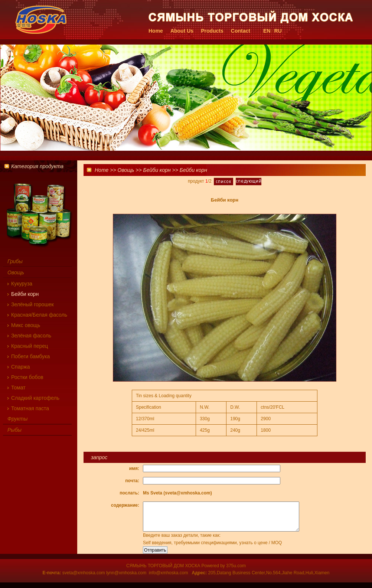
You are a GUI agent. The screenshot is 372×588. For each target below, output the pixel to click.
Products (212, 31)
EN (267, 31)
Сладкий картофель (35, 398)
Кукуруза (22, 284)
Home (156, 31)
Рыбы (14, 430)
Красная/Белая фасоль (39, 315)
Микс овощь (26, 325)
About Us (182, 31)
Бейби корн (157, 170)
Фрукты (17, 419)
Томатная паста (30, 408)
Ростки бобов (27, 377)
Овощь (126, 170)
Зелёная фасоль (31, 336)
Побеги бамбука (30, 356)
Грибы (15, 261)
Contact (241, 31)
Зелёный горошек (32, 304)
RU (278, 31)
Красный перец (30, 346)
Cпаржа (20, 367)
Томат (18, 388)
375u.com (236, 571)
